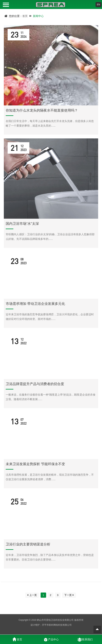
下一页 (69, 595)
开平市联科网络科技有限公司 (57, 625)
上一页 (32, 595)
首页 (25, 16)
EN (98, 5)
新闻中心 (38, 16)
